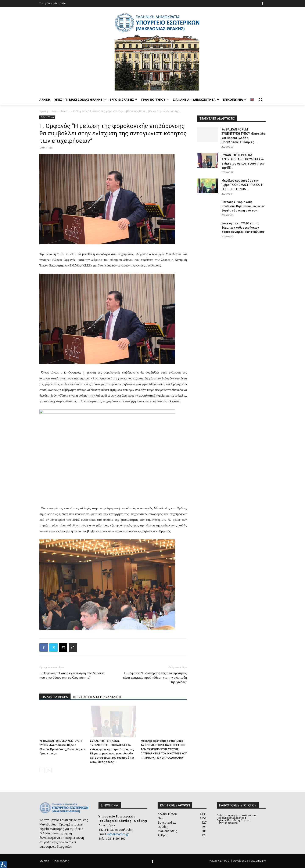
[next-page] (49, 770)
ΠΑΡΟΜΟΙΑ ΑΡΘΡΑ (55, 697)
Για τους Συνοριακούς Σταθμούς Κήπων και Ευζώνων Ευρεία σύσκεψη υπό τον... (243, 206)
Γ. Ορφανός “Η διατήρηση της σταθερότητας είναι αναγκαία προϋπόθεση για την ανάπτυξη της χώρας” (155, 678)
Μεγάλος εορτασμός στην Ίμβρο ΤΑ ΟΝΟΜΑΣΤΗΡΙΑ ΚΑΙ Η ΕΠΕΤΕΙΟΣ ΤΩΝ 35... (242, 185)
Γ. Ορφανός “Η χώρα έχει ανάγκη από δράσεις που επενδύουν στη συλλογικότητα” (72, 675)
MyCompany (258, 861)
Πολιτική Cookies (227, 823)
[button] (261, 100)
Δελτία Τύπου (61, 111)
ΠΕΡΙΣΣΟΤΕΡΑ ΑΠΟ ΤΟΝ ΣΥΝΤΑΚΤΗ (97, 697)
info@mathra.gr (118, 834)
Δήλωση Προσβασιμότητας (233, 820)
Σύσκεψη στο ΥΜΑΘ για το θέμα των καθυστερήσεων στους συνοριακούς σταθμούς (243, 228)
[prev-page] (42, 770)
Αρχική (44, 111)
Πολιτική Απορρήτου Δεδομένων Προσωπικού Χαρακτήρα (236, 817)
